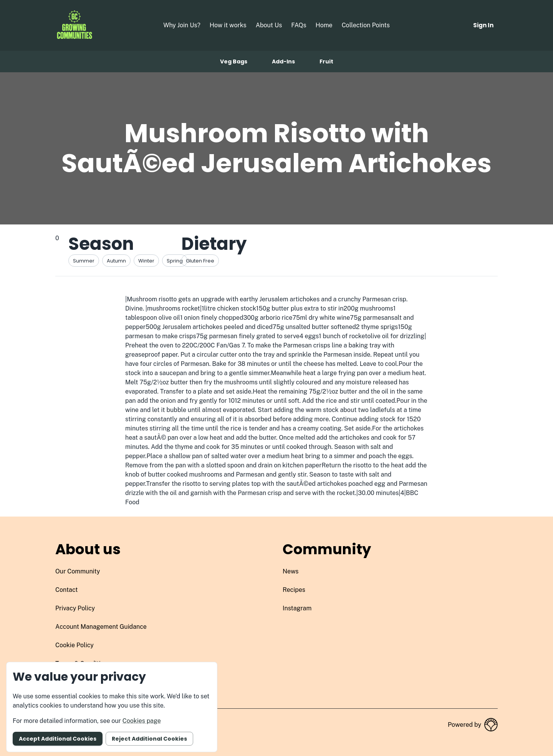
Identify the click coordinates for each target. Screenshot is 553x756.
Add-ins (283, 61)
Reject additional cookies (149, 739)
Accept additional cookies (58, 739)
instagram (297, 608)
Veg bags (234, 61)
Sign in (483, 25)
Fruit (326, 61)
